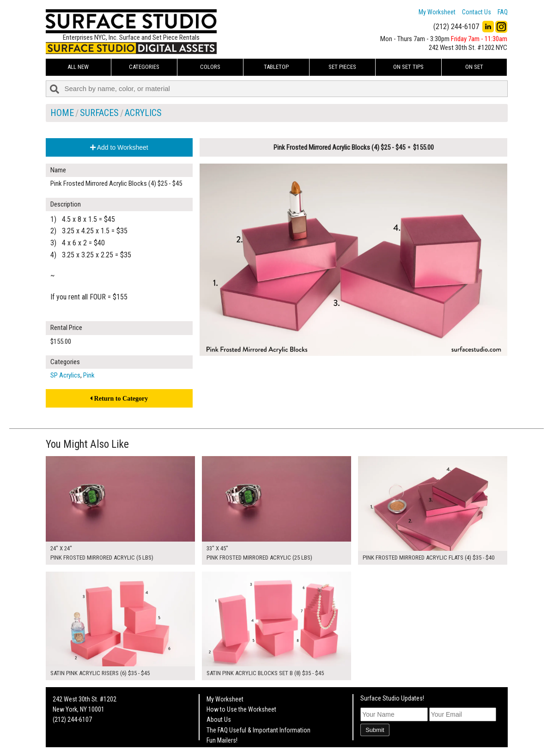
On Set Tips (408, 67)
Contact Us (477, 12)
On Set (474, 67)
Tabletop (276, 67)
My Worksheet (437, 12)
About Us (219, 719)
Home (62, 113)
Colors (210, 67)
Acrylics (143, 113)
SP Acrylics (65, 375)
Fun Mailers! (222, 740)
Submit (375, 730)
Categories (144, 67)
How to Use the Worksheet (241, 709)
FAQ (503, 12)
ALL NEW (78, 67)
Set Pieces (342, 67)
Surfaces (99, 113)
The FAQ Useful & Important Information (258, 730)
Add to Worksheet (119, 147)
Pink (89, 375)
